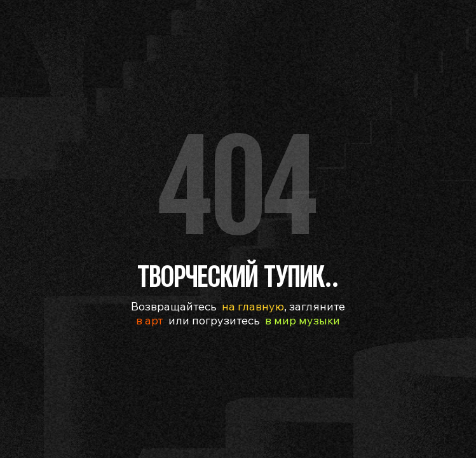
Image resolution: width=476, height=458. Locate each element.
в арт (150, 320)
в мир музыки (303, 320)
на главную (253, 306)
